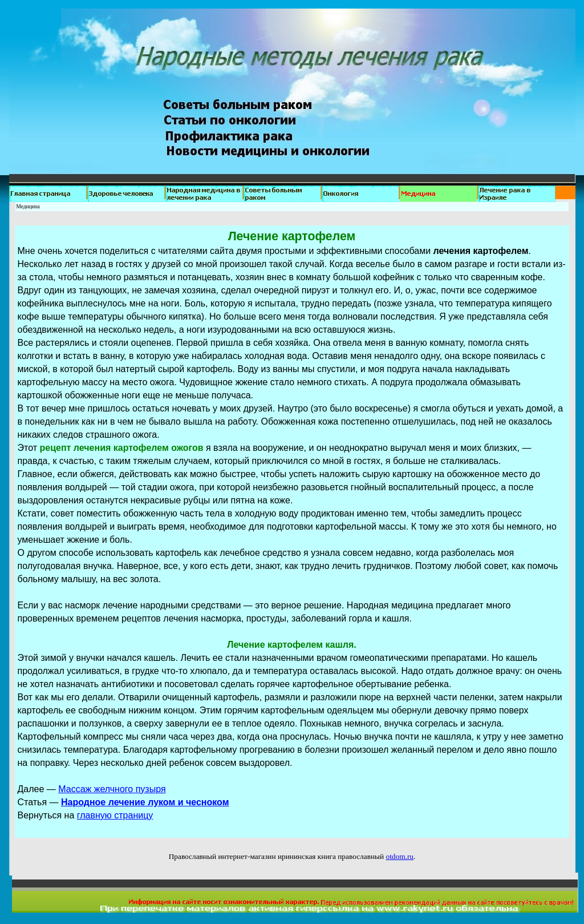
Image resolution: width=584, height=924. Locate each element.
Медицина (28, 207)
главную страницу (115, 815)
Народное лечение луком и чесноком (145, 802)
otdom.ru (400, 856)
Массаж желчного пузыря (112, 789)
